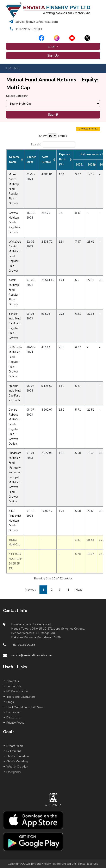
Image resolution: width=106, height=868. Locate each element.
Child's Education (16, 756)
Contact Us (12, 686)
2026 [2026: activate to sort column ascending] (79, 165)
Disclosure (12, 717)
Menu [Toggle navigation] (13, 68)
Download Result (88, 129)
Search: (53, 144)
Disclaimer (12, 712)
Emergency (12, 772)
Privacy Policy (14, 723)
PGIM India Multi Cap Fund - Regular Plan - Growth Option (15, 362)
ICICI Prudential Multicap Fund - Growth (15, 521)
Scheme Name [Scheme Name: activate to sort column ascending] (14, 159)
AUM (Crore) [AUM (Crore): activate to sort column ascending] (46, 159)
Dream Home (13, 746)
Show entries (53, 136)
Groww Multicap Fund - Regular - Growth (14, 223)
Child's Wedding (15, 761)
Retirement (12, 751)
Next (79, 590)
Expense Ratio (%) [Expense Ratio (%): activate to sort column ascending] (65, 159)
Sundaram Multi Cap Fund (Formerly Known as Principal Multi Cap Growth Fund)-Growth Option (15, 477)
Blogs (8, 702)
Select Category (17, 96)
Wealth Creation (16, 767)
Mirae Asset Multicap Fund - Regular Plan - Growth (14, 189)
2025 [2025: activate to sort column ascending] (91, 165)
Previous (30, 590)
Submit (53, 115)
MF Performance (15, 691)
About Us (11, 681)
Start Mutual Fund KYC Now (23, 707)
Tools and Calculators (19, 697)
